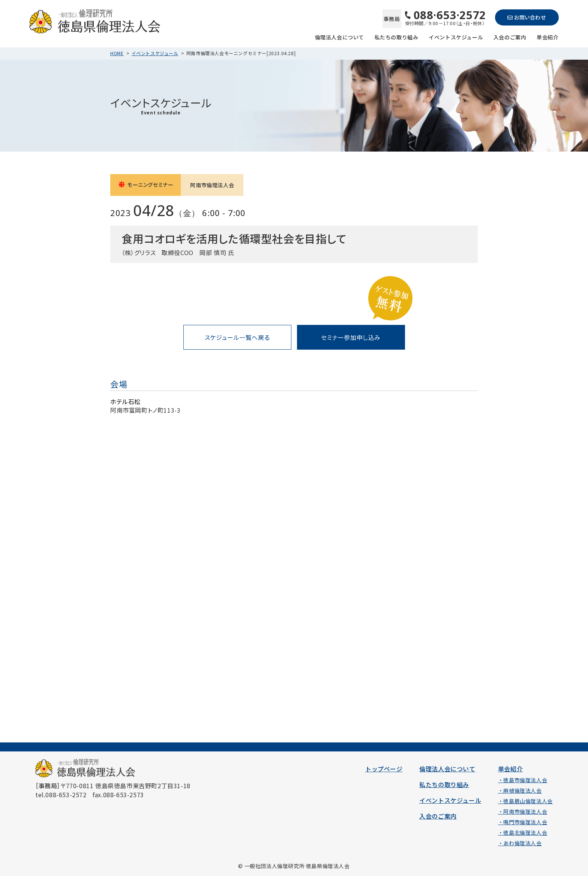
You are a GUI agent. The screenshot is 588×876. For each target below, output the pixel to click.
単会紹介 (547, 37)
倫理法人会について (340, 37)
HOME (117, 53)
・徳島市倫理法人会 (523, 780)
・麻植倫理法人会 (520, 790)
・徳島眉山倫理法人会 (525, 801)
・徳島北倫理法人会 (523, 832)
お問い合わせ (526, 17)
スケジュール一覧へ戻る (237, 337)
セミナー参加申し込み (351, 337)
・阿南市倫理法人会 (523, 811)
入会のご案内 (510, 37)
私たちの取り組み (397, 37)
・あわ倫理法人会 (520, 843)
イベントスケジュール (456, 37)
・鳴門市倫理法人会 (523, 822)
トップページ (384, 769)
